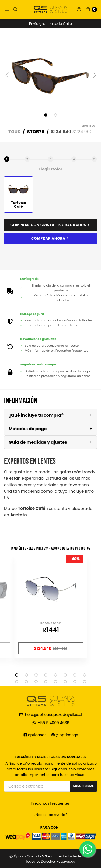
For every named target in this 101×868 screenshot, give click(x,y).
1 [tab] (46, 115)
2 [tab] (55, 115)
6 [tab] (65, 675)
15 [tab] (75, 682)
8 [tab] (85, 675)
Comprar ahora (50, 238)
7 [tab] (75, 675)
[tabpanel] (50, 75)
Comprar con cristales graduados (50, 225)
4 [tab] (46, 675)
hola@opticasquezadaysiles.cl (50, 715)
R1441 (50, 630)
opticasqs (35, 735)
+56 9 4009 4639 (51, 723)
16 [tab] (85, 682)
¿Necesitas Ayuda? (50, 815)
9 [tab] (17, 682)
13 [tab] (55, 682)
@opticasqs (64, 735)
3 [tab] (36, 675)
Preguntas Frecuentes (50, 803)
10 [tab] (26, 682)
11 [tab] (36, 682)
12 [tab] (46, 682)
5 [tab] (55, 675)
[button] (7, 9)
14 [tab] (65, 682)
